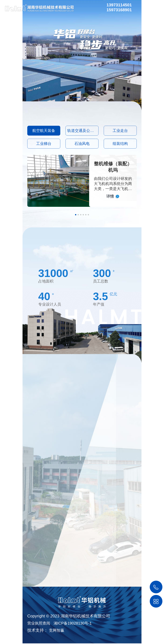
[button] (76, 215)
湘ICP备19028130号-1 (73, 624)
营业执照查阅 (39, 624)
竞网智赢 (57, 631)
